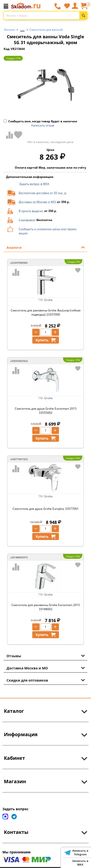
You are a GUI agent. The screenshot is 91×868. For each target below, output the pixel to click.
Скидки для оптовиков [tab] (46, 680)
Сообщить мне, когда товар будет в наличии (40, 121)
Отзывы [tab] (46, 656)
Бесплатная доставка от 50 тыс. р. (43, 193)
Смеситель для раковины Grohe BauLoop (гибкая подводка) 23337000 (46, 312)
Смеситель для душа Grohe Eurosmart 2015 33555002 (46, 411)
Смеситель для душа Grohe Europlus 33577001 (46, 509)
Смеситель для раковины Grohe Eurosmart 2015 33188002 (46, 607)
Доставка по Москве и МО (37, 202)
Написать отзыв (43, 125)
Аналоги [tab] (46, 247)
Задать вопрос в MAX (34, 184)
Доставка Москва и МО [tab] (46, 668)
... (22, 28)
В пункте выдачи (31, 211)
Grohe (48, 300)
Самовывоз (27, 220)
